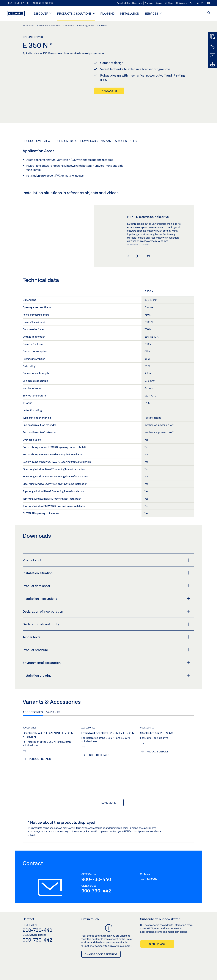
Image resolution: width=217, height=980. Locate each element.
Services (151, 13)
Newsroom (137, 3)
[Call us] (212, 46)
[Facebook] (205, 3)
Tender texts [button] (106, 637)
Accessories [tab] (33, 712)
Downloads (89, 141)
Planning (108, 13)
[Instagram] (202, 3)
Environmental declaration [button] (106, 662)
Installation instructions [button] (106, 598)
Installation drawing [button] (106, 675)
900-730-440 (96, 879)
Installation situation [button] (106, 573)
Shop (169, 3)
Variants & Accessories (119, 141)
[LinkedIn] (199, 3)
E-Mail (31, 835)
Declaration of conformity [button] (106, 624)
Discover (41, 13)
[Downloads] (212, 64)
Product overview (36, 141)
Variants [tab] (53, 712)
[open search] (209, 13)
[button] (181, 3)
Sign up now (157, 944)
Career (159, 3)
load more (109, 803)
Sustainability (123, 3)
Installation (130, 13)
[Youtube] (209, 3)
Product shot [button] (106, 560)
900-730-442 (96, 891)
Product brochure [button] (106, 650)
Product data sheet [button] (106, 586)
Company (149, 3)
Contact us (109, 91)
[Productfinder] (212, 37)
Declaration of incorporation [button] (106, 611)
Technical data (65, 141)
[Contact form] (212, 55)
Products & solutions (74, 13)
